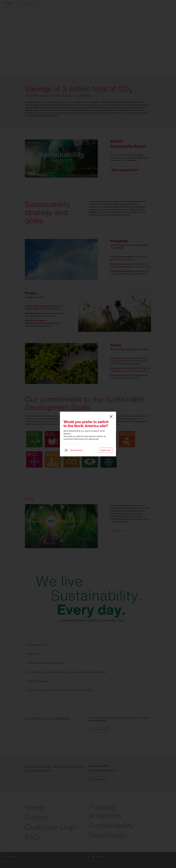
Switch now (106, 450)
